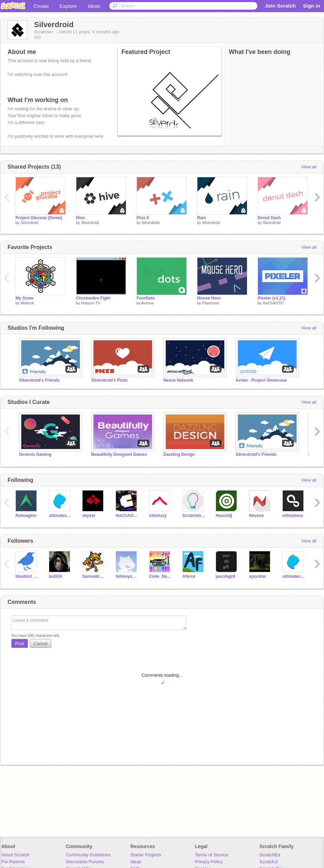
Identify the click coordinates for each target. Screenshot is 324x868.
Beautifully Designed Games (119, 454)
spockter (258, 576)
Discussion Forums (85, 862)
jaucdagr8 (225, 576)
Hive (80, 218)
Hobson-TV (91, 303)
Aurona (147, 303)
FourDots (146, 298)
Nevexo (256, 516)
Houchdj (224, 516)
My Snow (24, 298)
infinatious (293, 516)
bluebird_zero (27, 576)
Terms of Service (212, 855)
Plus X (143, 218)
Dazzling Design (179, 454)
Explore (68, 6)
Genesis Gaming (35, 454)
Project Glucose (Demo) (39, 218)
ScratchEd (270, 855)
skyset (89, 516)
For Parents (13, 862)
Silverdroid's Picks (110, 380)
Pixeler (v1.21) (272, 298)
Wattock (27, 303)
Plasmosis (211, 303)
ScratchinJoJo (194, 516)
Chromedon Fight (93, 298)
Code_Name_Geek (160, 576)
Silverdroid (30, 223)
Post (20, 644)
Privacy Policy (209, 862)
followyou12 (127, 576)
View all (309, 167)
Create (41, 6)
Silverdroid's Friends (39, 380)
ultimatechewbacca (60, 516)
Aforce (189, 576)
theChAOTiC (273, 303)
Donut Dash (269, 218)
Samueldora (94, 576)
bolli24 (55, 576)
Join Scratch (280, 6)
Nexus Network (178, 380)
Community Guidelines (88, 855)
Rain (202, 218)
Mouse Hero (209, 298)
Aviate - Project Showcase (261, 380)
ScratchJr (269, 862)
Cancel (41, 644)
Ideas (94, 6)
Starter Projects (146, 855)
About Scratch (15, 855)
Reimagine (26, 516)
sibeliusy (158, 516)
